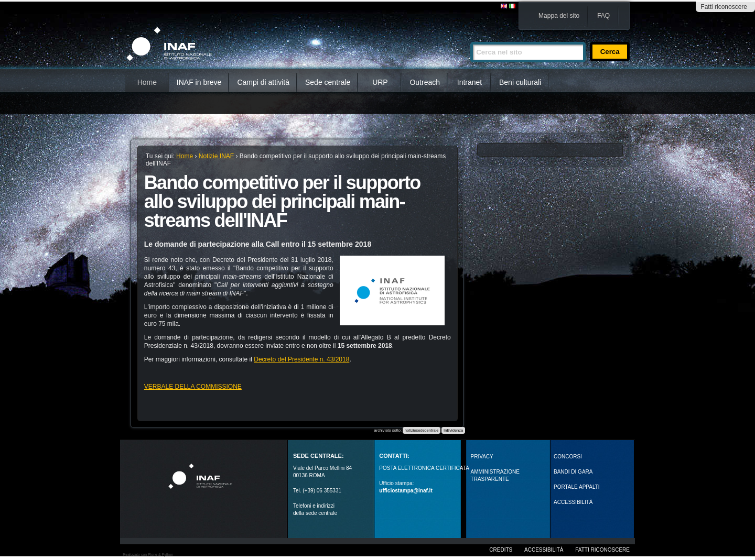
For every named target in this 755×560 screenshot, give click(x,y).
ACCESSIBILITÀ (573, 502)
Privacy (482, 457)
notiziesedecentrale (422, 430)
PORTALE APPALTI (577, 487)
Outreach (425, 82)
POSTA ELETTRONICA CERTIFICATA (424, 468)
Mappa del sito (559, 16)
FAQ (603, 16)
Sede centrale (328, 82)
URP (380, 82)
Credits (501, 550)
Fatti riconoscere (724, 7)
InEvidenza (453, 430)
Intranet (470, 82)
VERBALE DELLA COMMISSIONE (193, 387)
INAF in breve (199, 82)
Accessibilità (544, 550)
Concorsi (568, 457)
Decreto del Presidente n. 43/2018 (301, 359)
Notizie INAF (216, 156)
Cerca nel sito (470, 37)
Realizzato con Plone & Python (148, 554)
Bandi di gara (573, 472)
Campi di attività (263, 82)
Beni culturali (520, 82)
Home (147, 82)
